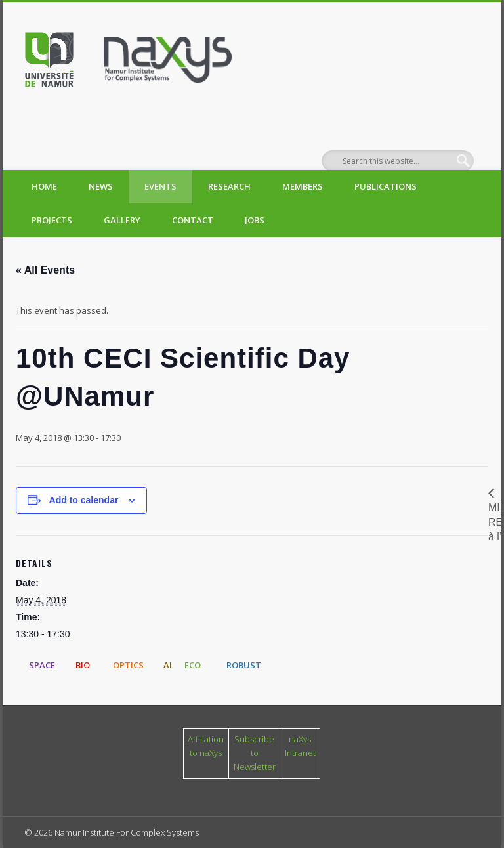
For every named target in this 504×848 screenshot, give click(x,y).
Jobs (255, 220)
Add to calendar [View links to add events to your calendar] (84, 500)
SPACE (42, 665)
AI (168, 665)
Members (303, 186)
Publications (386, 186)
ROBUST (244, 665)
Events (160, 186)
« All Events (45, 270)
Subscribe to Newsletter (255, 753)
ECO (193, 665)
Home (44, 186)
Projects (52, 220)
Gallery (122, 220)
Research (229, 186)
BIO (83, 665)
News (101, 186)
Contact (193, 220)
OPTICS (128, 665)
